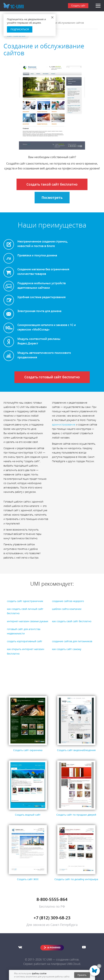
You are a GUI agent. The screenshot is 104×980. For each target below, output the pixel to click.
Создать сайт (78, 6)
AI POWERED (54, 948)
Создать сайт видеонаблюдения (76, 750)
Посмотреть (52, 198)
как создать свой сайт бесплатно (72, 621)
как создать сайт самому (67, 649)
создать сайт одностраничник (25, 601)
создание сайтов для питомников (72, 641)
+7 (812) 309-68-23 (52, 918)
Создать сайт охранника (28, 750)
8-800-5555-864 (52, 899)
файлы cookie (39, 973)
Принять (82, 975)
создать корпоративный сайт (25, 641)
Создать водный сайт (28, 815)
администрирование (64, 425)
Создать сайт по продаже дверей (76, 815)
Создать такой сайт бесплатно (52, 184)
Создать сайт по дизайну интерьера (76, 879)
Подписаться (20, 29)
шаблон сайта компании (67, 609)
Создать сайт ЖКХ (28, 879)
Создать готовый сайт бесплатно (52, 377)
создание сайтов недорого (68, 601)
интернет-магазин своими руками (28, 621)
